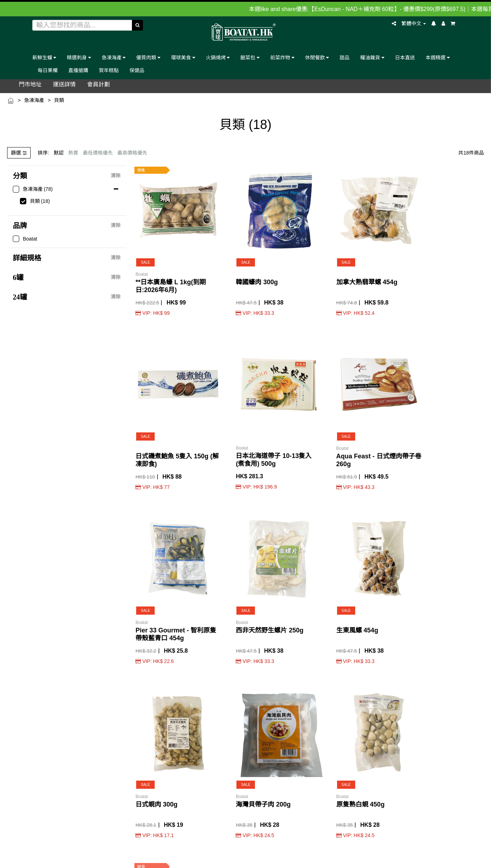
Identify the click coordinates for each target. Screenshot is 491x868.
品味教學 (87, 689)
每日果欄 (48, 70)
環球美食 (183, 57)
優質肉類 (148, 57)
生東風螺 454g (277, 383)
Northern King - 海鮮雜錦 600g (458, 531)
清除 (116, 176)
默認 (59, 153)
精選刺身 (79, 57)
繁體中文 (414, 23)
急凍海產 (114, 57)
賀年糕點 (109, 70)
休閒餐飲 (317, 57)
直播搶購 (78, 70)
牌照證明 (46, 709)
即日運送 (87, 730)
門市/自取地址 (52, 689)
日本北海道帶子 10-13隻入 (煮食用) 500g (399, 249)
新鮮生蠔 (44, 57)
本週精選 (438, 57)
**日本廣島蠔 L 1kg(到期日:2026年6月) (157, 250)
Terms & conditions (333, 837)
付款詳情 (87, 743)
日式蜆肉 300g (337, 383)
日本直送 (405, 57)
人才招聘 (46, 751)
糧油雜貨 (372, 57)
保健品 (137, 70)
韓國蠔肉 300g (217, 242)
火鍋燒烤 (218, 57)
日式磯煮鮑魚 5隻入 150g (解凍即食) (338, 250)
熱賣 (73, 153)
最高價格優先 (132, 153)
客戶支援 (46, 730)
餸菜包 (250, 57)
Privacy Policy (369, 837)
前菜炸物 (282, 57)
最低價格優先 (98, 153)
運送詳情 (87, 709)
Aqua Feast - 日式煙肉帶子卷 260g (459, 250)
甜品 (345, 57)
